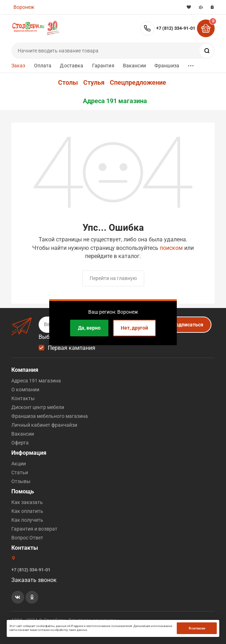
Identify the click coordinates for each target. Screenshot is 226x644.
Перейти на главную (113, 278)
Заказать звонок (34, 580)
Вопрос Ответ (27, 538)
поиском (171, 248)
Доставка (72, 66)
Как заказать (27, 502)
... (191, 64)
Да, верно (89, 328)
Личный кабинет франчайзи (44, 425)
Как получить (27, 520)
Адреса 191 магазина (115, 101)
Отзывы (21, 481)
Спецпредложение (138, 83)
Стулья (94, 83)
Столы (68, 83)
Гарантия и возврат (34, 529)
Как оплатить (27, 511)
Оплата (43, 66)
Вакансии (134, 66)
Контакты (23, 398)
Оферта (20, 443)
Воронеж (24, 7)
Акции (19, 464)
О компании (25, 390)
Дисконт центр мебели (38, 407)
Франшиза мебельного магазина (50, 416)
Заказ (18, 66)
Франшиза (167, 66)
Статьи (20, 472)
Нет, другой (134, 328)
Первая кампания (72, 348)
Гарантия (103, 66)
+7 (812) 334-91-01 (176, 28)
